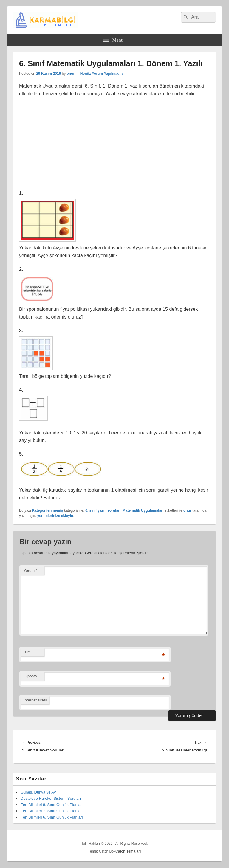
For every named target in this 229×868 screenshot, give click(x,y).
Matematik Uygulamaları (143, 510)
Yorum (30, 570)
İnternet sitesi (35, 700)
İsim (27, 652)
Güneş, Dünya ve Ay (38, 792)
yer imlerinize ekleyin (55, 516)
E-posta (30, 676)
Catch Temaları (128, 851)
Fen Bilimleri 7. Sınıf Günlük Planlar (51, 811)
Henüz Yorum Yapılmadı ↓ (102, 74)
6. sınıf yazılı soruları (103, 510)
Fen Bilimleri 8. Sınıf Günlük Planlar (51, 805)
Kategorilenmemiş (47, 510)
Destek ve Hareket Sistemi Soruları (51, 798)
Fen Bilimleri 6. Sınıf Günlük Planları (52, 817)
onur (71, 74)
